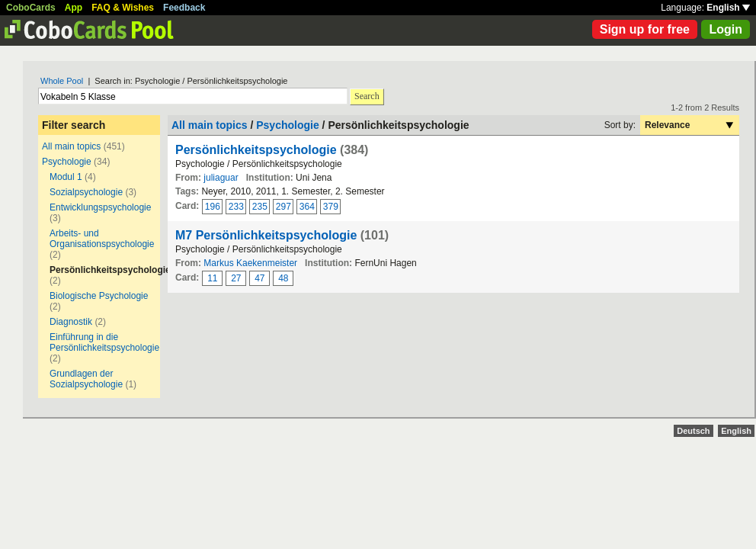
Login (726, 29)
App (74, 8)
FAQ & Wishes (123, 8)
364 (307, 207)
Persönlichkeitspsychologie (256, 150)
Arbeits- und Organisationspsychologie (102, 239)
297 (283, 207)
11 (212, 278)
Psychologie (67, 162)
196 (213, 207)
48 (283, 278)
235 (260, 207)
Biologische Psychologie (99, 296)
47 (259, 278)
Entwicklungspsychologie (100, 207)
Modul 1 (66, 177)
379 (331, 207)
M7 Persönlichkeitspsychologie (266, 235)
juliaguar (221, 178)
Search (367, 96)
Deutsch (693, 431)
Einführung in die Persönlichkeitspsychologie (104, 342)
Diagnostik (71, 322)
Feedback (184, 8)
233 (236, 207)
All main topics (71, 146)
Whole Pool (62, 81)
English (728, 8)
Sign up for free (645, 29)
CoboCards (31, 8)
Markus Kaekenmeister (250, 263)
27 (236, 278)
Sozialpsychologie (86, 192)
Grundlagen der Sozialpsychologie (86, 379)
